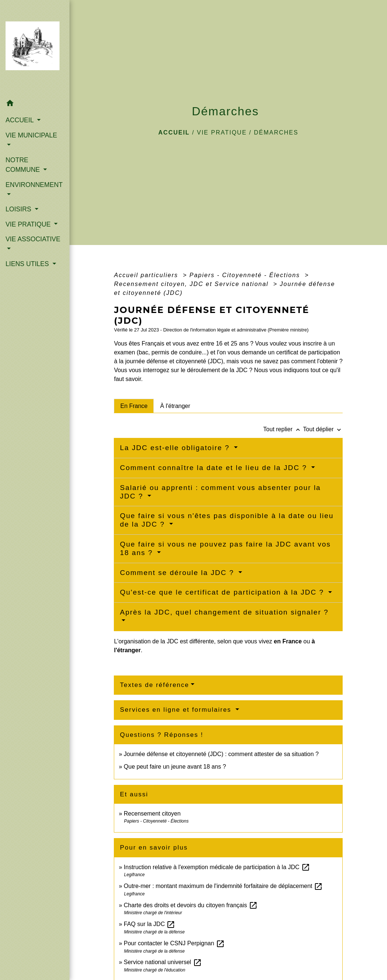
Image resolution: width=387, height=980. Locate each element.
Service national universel (163, 962)
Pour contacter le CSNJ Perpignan (174, 943)
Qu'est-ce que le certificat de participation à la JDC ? (223, 592)
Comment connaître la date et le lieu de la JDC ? (215, 468)
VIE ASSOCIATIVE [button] (33, 239)
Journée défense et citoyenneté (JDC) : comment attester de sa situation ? (221, 754)
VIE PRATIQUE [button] (29, 224)
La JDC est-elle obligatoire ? (176, 448)
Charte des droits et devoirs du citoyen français (191, 905)
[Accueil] (35, 48)
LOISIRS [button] (19, 209)
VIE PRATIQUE (222, 132)
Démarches (276, 132)
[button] (35, 104)
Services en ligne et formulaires (177, 710)
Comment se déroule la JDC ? (178, 573)
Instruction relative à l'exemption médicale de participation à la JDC (217, 867)
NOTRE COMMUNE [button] (24, 165)
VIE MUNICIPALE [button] (31, 135)
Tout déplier (323, 429)
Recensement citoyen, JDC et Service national (192, 284)
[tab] (134, 406)
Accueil (174, 132)
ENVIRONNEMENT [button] (34, 185)
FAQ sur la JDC (150, 924)
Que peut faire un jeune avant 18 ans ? (175, 767)
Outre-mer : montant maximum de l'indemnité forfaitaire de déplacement (223, 886)
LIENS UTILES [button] (28, 264)
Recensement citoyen (152, 814)
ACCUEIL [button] (21, 120)
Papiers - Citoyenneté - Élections (246, 275)
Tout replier (283, 429)
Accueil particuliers (147, 275)
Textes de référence (154, 685)
